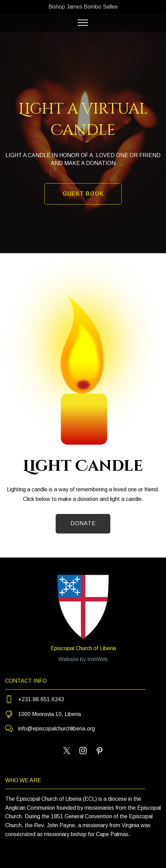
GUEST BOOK (83, 194)
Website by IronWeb (83, 659)
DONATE (83, 523)
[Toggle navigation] (83, 23)
